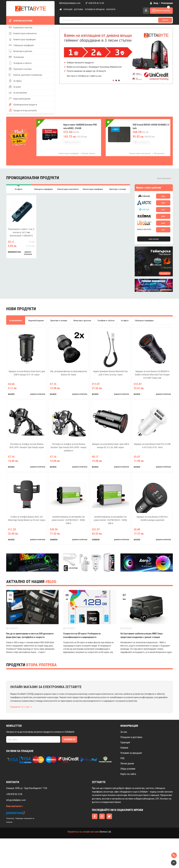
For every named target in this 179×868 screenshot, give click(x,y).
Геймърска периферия (21, 45)
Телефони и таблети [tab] (106, 321)
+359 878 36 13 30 (95, 3)
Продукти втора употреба (23, 110)
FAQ (122, 758)
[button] (113, 80)
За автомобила (18, 93)
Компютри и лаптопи (20, 27)
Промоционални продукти (23, 104)
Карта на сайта (128, 774)
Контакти (111, 9)
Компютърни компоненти (23, 33)
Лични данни (127, 763)
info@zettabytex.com (70, 3)
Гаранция (68, 9)
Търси (165, 20)
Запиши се (69, 739)
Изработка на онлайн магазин (83, 832)
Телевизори (16, 57)
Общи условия (128, 769)
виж (163, 196)
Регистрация (167, 3)
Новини (124, 748)
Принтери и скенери (20, 69)
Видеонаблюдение (20, 99)
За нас (124, 732)
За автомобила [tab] (16, 321)
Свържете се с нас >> (21, 707)
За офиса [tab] (19, 191)
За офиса (15, 81)
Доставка (79, 9)
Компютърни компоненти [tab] (68, 191)
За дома (15, 87)
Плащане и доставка (131, 737)
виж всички (164, 178)
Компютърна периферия (22, 39)
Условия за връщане (95, 9)
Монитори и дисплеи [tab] (82, 321)
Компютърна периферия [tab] (93, 191)
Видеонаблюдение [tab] (36, 321)
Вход (154, 3)
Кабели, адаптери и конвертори (25, 75)
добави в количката (28, 256)
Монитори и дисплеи (20, 51)
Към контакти (14, 806)
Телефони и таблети (20, 63)
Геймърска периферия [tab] (43, 191)
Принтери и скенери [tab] (118, 191)
